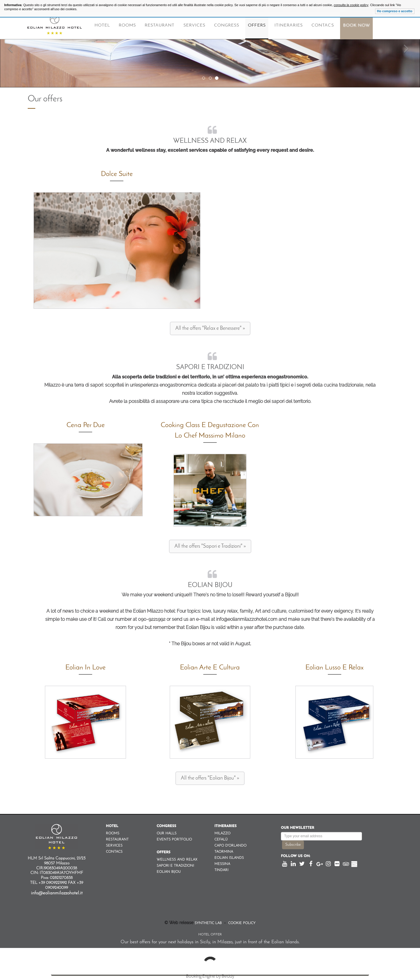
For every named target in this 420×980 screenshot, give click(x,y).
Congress (227, 25)
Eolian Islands (229, 858)
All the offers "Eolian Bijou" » (210, 778)
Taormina (224, 852)
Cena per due (86, 425)
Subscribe (293, 845)
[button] (10, 44)
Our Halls (167, 833)
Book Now (356, 25)
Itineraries (289, 25)
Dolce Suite (117, 174)
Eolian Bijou (210, 585)
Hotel (102, 25)
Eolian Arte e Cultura (210, 668)
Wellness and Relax (210, 141)
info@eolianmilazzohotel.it (57, 893)
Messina (222, 864)
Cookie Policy (241, 923)
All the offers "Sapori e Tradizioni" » (210, 546)
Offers (257, 25)
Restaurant (160, 25)
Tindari (221, 870)
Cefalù (221, 840)
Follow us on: (295, 856)
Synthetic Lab (209, 923)
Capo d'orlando (230, 846)
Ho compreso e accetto (395, 11)
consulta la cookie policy (351, 5)
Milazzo (222, 833)
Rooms (127, 25)
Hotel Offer (210, 935)
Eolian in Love (85, 668)
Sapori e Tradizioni (210, 368)
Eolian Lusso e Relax (335, 668)
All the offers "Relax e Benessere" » (210, 328)
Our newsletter (297, 828)
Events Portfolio (174, 840)
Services (194, 25)
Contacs (323, 25)
